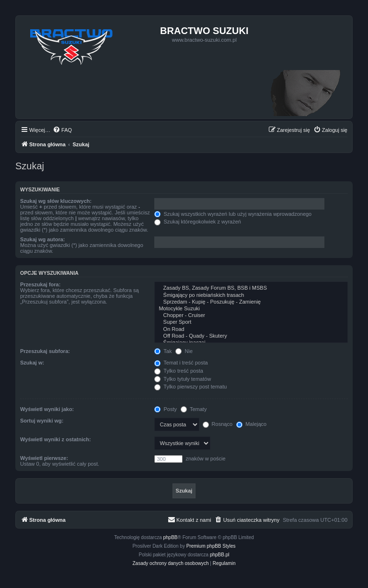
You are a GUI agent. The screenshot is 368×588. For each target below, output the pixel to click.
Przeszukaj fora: (40, 284)
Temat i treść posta (181, 363)
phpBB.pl (220, 555)
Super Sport (251, 322)
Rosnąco (218, 424)
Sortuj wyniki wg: (42, 421)
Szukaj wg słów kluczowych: (56, 201)
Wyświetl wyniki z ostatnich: (56, 439)
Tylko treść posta (178, 371)
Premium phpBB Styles (211, 546)
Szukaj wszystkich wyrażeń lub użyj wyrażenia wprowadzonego (233, 214)
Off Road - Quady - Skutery (251, 336)
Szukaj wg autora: (43, 239)
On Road (251, 329)
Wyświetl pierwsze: (44, 458)
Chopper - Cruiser (251, 316)
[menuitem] (62, 130)
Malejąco (251, 424)
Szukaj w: (32, 363)
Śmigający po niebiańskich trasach (251, 295)
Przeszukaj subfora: (45, 351)
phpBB (171, 537)
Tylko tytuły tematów (183, 379)
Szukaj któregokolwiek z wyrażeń (197, 222)
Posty (166, 409)
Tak (163, 351)
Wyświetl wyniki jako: (47, 409)
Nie (184, 351)
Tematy (194, 409)
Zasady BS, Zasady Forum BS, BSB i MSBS (251, 288)
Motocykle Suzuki (251, 309)
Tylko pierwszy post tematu (190, 387)
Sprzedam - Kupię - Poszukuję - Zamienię (251, 302)
